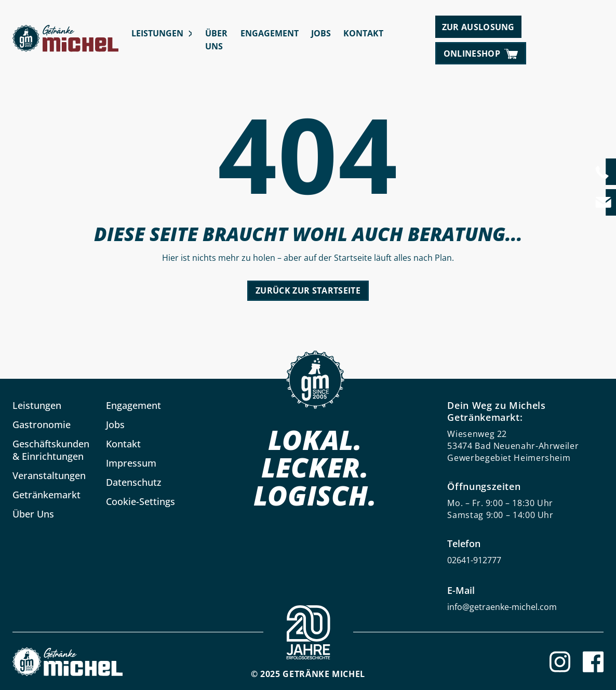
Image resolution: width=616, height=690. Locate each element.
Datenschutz (134, 482)
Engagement (270, 33)
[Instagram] (560, 662)
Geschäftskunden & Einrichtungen (51, 450)
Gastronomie (42, 424)
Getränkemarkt (46, 495)
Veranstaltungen (49, 475)
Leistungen (157, 33)
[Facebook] (593, 662)
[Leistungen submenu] (190, 34)
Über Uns (216, 40)
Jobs (321, 33)
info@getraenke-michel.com (502, 607)
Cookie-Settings (140, 501)
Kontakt (363, 33)
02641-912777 (474, 560)
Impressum (131, 463)
